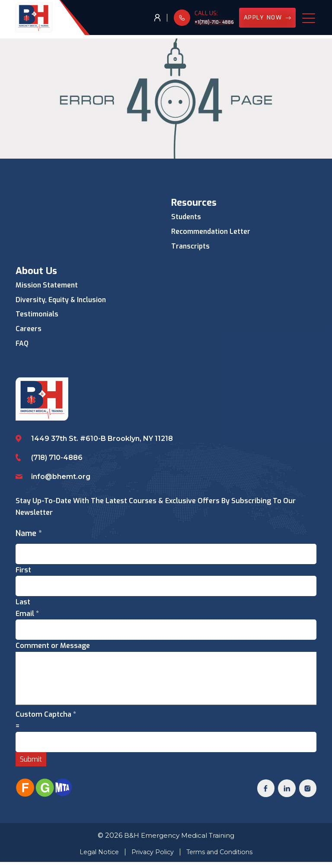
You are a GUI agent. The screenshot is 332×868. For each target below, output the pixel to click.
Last (23, 603)
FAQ (22, 345)
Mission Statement (48, 286)
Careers (29, 330)
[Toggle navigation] (309, 19)
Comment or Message (53, 647)
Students (187, 217)
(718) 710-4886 (57, 458)
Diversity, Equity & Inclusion (62, 301)
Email (27, 615)
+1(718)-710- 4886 (206, 24)
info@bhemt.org (61, 477)
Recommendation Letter (212, 232)
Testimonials (38, 315)
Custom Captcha (46, 719)
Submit (31, 764)
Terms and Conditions (222, 858)
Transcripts (191, 247)
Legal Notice (96, 858)
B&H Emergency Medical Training (179, 841)
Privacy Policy (152, 858)
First (23, 570)
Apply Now (266, 19)
